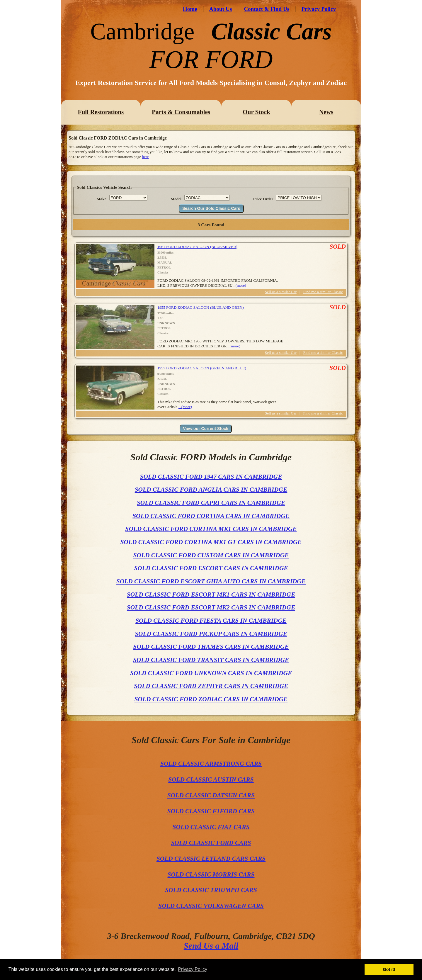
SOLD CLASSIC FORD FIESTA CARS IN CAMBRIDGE (211, 621)
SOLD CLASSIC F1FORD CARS (211, 811)
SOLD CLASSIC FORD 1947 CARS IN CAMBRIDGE (211, 477)
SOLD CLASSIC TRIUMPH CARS (211, 890)
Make (102, 199)
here (146, 157)
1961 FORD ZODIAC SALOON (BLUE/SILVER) (197, 247)
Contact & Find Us (267, 9)
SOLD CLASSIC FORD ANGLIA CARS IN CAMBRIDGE (211, 490)
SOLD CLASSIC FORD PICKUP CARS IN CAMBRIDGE (211, 634)
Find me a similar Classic (323, 292)
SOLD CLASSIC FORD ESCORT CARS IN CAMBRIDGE (211, 568)
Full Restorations (101, 112)
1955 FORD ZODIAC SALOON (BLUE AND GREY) (201, 307)
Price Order (263, 199)
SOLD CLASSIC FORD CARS (211, 843)
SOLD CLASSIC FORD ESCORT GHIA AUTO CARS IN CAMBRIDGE (211, 581)
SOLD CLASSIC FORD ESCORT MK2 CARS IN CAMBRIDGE (211, 607)
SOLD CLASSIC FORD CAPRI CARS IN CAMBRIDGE (211, 503)
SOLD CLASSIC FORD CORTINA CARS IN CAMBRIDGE (211, 516)
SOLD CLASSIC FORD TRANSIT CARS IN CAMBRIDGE (211, 660)
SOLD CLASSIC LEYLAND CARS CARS (211, 859)
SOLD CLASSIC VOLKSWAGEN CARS (211, 906)
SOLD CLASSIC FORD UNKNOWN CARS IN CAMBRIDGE (211, 673)
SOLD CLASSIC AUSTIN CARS (211, 779)
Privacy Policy (319, 9)
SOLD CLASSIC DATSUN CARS (211, 795)
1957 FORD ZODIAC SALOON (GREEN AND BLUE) (202, 368)
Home (190, 9)
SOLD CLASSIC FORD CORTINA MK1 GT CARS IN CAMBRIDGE (211, 542)
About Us (221, 9)
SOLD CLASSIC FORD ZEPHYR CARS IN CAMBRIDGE (211, 686)
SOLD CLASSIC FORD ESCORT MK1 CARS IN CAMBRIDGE (211, 595)
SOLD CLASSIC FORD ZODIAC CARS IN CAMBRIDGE (211, 699)
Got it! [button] (389, 969)
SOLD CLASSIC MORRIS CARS (211, 874)
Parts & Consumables (181, 112)
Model (176, 199)
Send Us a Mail (211, 946)
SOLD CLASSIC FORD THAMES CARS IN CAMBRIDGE (211, 647)
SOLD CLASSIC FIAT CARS (211, 827)
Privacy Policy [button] (193, 969)
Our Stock (256, 112)
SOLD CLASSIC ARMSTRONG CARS (211, 764)
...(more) (239, 285)
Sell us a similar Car (281, 292)
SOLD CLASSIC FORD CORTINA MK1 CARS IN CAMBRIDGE (211, 529)
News (326, 112)
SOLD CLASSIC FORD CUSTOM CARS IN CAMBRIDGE (211, 555)
